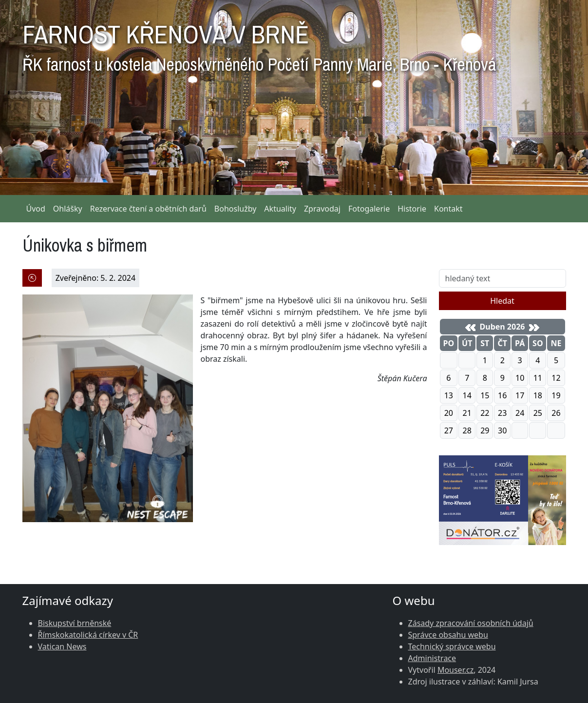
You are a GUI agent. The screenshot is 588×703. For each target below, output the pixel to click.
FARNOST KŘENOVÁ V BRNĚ (259, 44)
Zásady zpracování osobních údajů (471, 623)
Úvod (36, 209)
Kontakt (448, 209)
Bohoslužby (236, 209)
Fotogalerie (369, 209)
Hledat (502, 301)
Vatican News (62, 646)
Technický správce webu (452, 646)
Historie (412, 209)
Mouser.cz (455, 670)
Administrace (432, 658)
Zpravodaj (322, 209)
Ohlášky (68, 209)
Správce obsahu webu (448, 635)
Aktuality (280, 209)
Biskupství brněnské (75, 623)
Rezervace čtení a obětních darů (148, 209)
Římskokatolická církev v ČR (88, 635)
